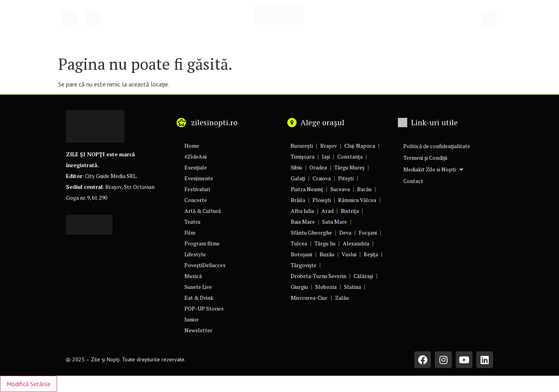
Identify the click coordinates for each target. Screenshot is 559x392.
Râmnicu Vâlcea (357, 200)
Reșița (371, 254)
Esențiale (196, 167)
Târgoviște (304, 265)
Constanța (350, 156)
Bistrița (350, 211)
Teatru (192, 222)
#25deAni (195, 156)
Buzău (327, 254)
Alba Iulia (302, 211)
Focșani (368, 232)
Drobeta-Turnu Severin (319, 276)
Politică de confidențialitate (437, 146)
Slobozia (326, 287)
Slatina (352, 287)
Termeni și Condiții (425, 158)
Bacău (364, 189)
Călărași (363, 276)
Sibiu (296, 167)
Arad (327, 211)
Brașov (329, 146)
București (302, 146)
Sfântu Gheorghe (311, 232)
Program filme (202, 243)
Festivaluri (197, 189)
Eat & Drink (199, 298)
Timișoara (303, 156)
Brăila (298, 200)
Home (192, 146)
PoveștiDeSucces (205, 265)
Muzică (193, 276)
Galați (298, 178)
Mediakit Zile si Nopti (433, 169)
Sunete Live (198, 287)
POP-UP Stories (204, 308)
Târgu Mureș (349, 167)
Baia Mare (303, 222)
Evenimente (199, 178)
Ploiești (322, 200)
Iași (326, 156)
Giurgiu (299, 287)
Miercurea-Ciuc (309, 298)
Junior (192, 319)
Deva (345, 232)
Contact (413, 181)
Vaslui (349, 254)
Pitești (346, 178)
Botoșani (301, 254)
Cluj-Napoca (360, 146)
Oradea (318, 167)
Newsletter (198, 330)
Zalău (342, 298)
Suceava (340, 189)
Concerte (196, 200)
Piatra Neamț (307, 189)
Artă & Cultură (203, 211)
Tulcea (299, 243)
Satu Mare (335, 222)
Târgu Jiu (325, 243)
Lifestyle (195, 254)
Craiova (322, 178)
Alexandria (356, 243)
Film (190, 232)
